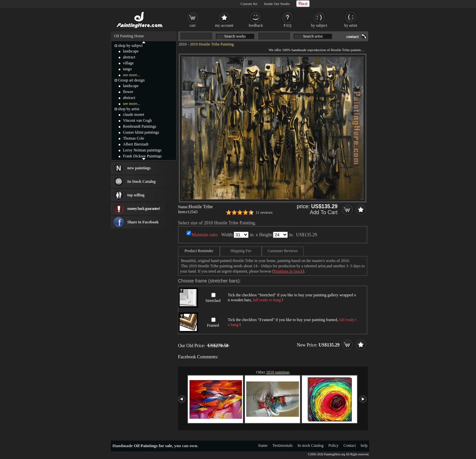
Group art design (131, 80)
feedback (256, 25)
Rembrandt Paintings (140, 126)
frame (263, 445)
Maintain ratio (205, 235)
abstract (129, 57)
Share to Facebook (143, 222)
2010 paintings (278, 372)
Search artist (313, 36)
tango (127, 69)
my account (224, 25)
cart (193, 25)
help (364, 445)
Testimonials (283, 445)
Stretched (213, 301)
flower (128, 92)
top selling (136, 195)
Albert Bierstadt (136, 144)
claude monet (134, 115)
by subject (319, 25)
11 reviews (264, 213)
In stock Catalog (311, 445)
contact (353, 37)
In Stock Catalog (141, 181)
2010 (183, 44)
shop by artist (129, 109)
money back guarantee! (144, 209)
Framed (213, 325)
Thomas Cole (134, 138)
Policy (333, 445)
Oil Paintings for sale (153, 446)
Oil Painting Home (129, 36)
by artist (351, 25)
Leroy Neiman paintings (142, 150)
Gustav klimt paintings (141, 132)
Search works (235, 36)
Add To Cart (324, 212)
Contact (350, 445)
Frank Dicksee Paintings (142, 156)
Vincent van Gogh (137, 120)
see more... (132, 75)
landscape (131, 51)
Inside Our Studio (277, 4)
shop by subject (130, 46)
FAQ (287, 25)
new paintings (139, 168)
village (128, 63)
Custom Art (249, 4)
